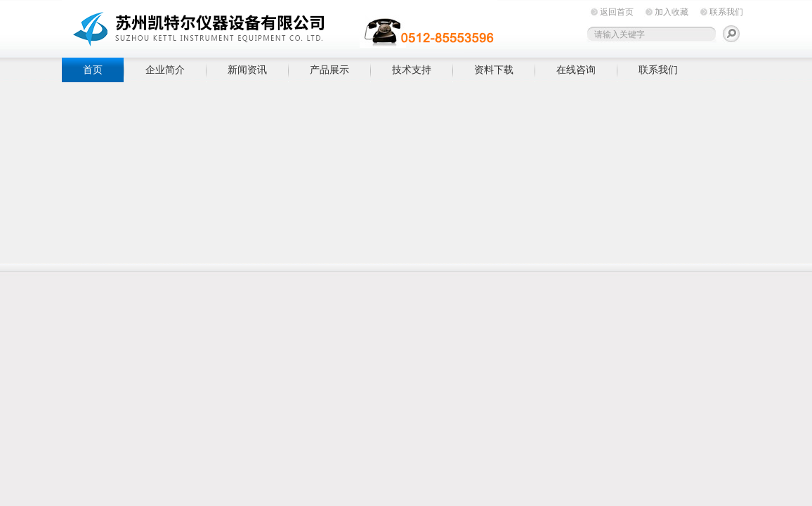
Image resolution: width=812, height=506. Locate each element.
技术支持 (412, 70)
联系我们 (726, 12)
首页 (93, 70)
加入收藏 (672, 12)
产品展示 (329, 70)
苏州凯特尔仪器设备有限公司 (280, 26)
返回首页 (617, 12)
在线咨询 (576, 70)
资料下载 (494, 70)
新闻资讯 (247, 70)
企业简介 (165, 70)
